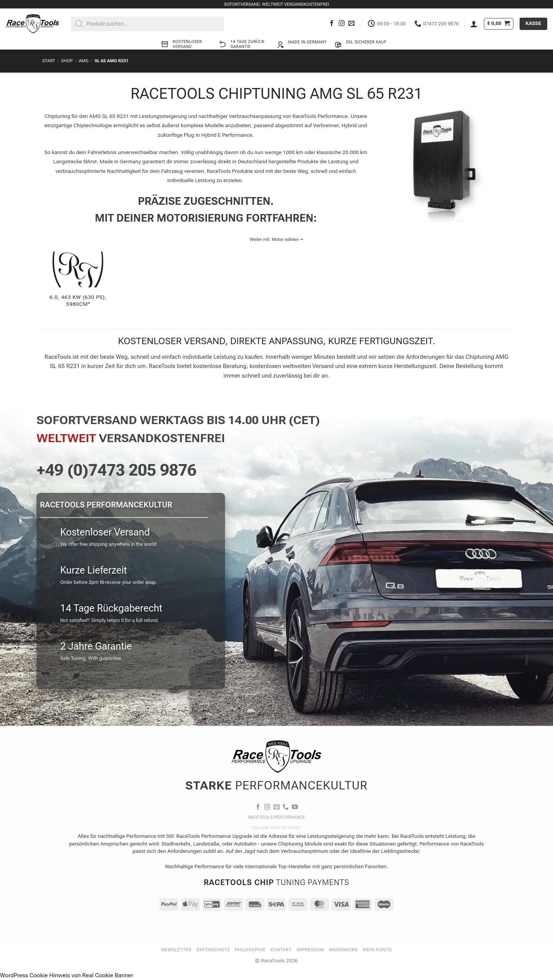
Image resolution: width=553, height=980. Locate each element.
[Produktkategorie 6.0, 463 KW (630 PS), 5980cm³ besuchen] (78, 284)
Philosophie (250, 950)
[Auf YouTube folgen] (295, 807)
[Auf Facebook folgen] (332, 24)
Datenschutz (213, 950)
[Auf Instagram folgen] (342, 24)
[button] (474, 24)
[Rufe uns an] (286, 807)
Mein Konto (377, 950)
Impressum (310, 950)
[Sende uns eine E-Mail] (351, 24)
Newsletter (176, 950)
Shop (67, 61)
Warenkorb (344, 950)
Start (49, 61)
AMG (84, 61)
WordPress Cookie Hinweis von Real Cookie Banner (67, 975)
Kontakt (281, 950)
